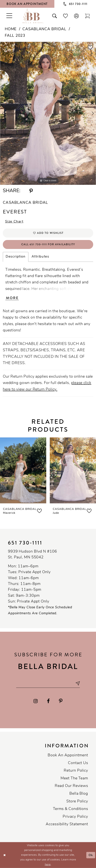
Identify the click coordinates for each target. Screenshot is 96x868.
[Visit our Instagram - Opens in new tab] (36, 701)
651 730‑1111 (25, 543)
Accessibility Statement (67, 824)
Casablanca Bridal (44, 29)
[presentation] (23, 470)
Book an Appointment (68, 755)
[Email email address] (48, 683)
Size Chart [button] (14, 222)
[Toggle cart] (87, 16)
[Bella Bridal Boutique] (33, 16)
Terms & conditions (70, 809)
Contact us (78, 763)
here (48, 864)
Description (16, 257)
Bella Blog (79, 794)
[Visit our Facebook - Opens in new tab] (48, 701)
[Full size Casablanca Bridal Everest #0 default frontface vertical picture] (48, 113)
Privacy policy (75, 817)
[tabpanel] (48, 113)
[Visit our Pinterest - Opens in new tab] (61, 701)
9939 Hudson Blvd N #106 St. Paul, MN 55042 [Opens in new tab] (32, 555)
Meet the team (74, 778)
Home (11, 29)
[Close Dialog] (4, 855)
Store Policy (77, 801)
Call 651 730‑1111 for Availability (48, 244)
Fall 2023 (15, 36)
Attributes (40, 257)
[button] (76, 16)
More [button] (12, 298)
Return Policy (76, 771)
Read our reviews (71, 786)
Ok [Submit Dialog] (91, 855)
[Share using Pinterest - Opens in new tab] (31, 191)
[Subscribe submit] (77, 683)
